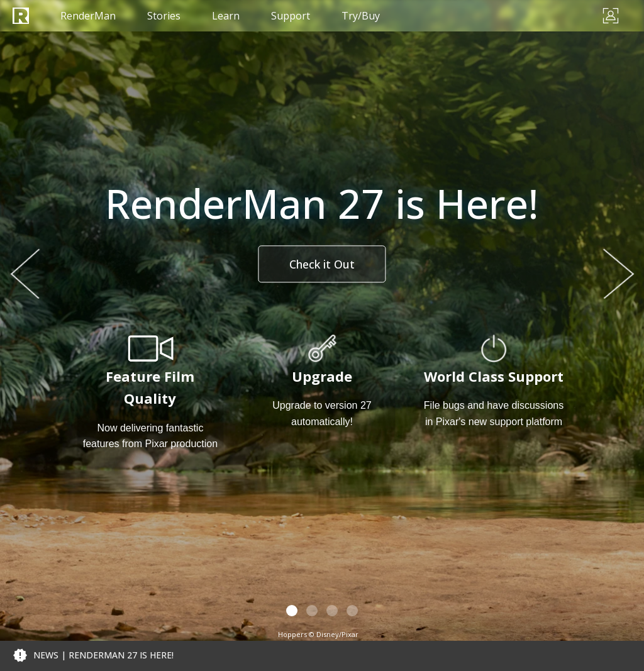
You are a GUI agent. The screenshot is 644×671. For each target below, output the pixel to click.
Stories (164, 16)
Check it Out (322, 264)
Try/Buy (361, 16)
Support (291, 16)
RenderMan (88, 16)
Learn (226, 16)
